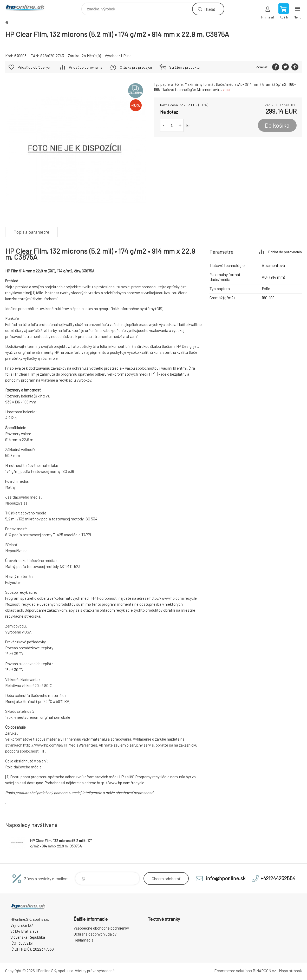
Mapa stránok (290, 971)
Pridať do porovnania (86, 67)
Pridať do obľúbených (35, 67)
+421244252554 (278, 878)
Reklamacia (84, 940)
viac (226, 89)
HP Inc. (127, 56)
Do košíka (277, 125)
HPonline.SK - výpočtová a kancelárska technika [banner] (28, 8)
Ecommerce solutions (233, 971)
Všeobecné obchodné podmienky (101, 928)
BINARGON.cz (264, 971)
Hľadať (210, 9)
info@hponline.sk (226, 878)
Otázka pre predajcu (136, 67)
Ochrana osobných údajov (95, 934)
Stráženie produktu (184, 67)
